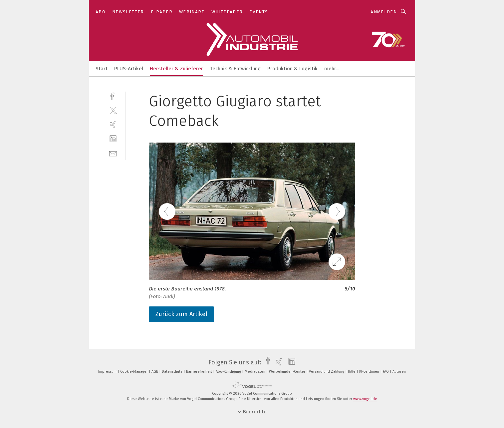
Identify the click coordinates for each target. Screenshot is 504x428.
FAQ (386, 372)
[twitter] (113, 110)
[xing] (113, 124)
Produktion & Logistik (292, 69)
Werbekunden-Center (288, 372)
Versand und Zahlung (327, 372)
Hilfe (352, 372)
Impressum (108, 372)
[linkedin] (113, 139)
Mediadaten (255, 372)
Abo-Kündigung (229, 372)
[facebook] (113, 96)
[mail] (113, 153)
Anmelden (384, 12)
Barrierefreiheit (200, 372)
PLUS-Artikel (129, 69)
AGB (155, 372)
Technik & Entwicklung (235, 69)
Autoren (399, 372)
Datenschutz (173, 372)
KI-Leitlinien (370, 372)
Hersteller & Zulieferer (176, 69)
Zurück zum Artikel (181, 314)
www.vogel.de (365, 399)
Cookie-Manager (134, 372)
